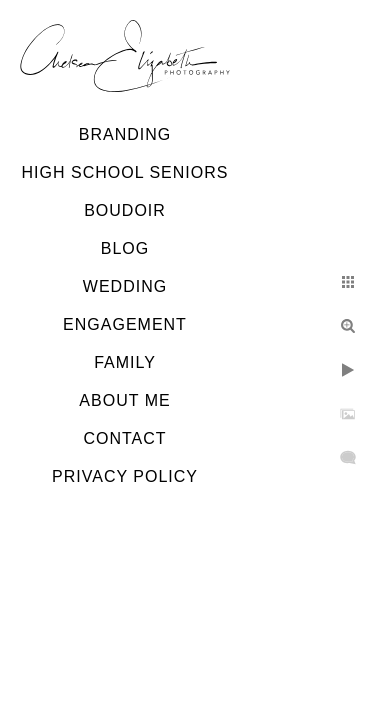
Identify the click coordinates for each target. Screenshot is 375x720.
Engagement (125, 324)
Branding (125, 134)
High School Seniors (125, 172)
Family (125, 362)
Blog (125, 248)
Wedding (125, 286)
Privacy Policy (125, 476)
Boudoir (125, 210)
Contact (124, 438)
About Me (124, 400)
